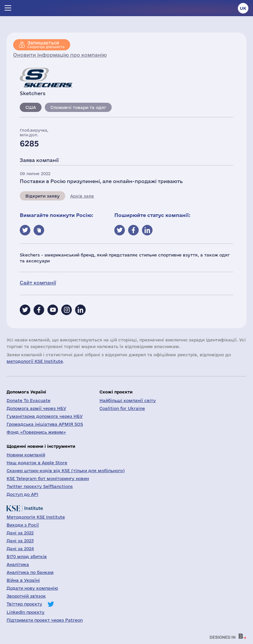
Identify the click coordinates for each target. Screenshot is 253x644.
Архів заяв (82, 196)
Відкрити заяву (42, 196)
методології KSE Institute (35, 361)
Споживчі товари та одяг (78, 107)
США (31, 107)
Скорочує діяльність (46, 44)
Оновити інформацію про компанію (60, 55)
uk (243, 8)
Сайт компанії (38, 283)
